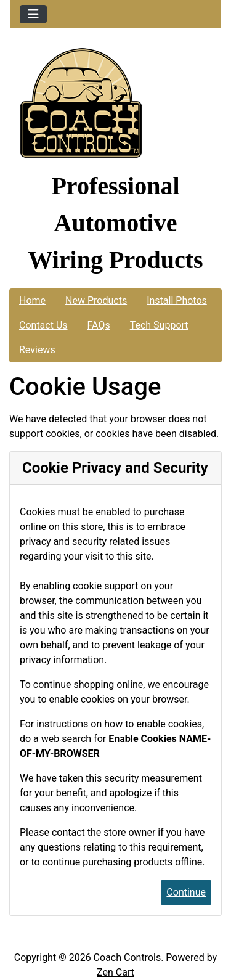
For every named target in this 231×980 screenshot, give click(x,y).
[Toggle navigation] (33, 14)
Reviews (37, 350)
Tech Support (159, 325)
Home (32, 300)
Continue (186, 892)
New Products (96, 300)
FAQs (99, 325)
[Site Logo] (115, 106)
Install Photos (177, 300)
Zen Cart (115, 972)
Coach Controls (128, 958)
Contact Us (43, 325)
